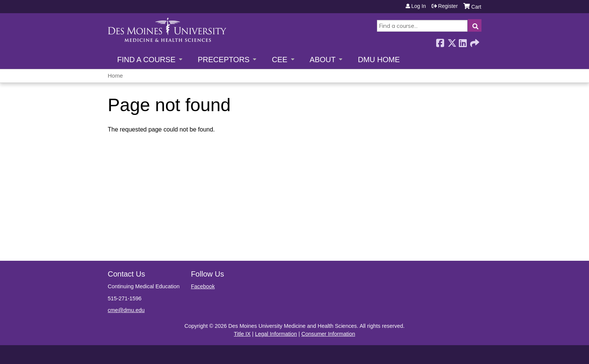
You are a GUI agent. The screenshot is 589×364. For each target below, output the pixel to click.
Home (115, 76)
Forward (474, 41)
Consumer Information (328, 334)
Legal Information (276, 334)
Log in (419, 6)
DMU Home (379, 60)
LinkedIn (463, 41)
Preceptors (224, 60)
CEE (279, 60)
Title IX (242, 334)
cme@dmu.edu (126, 310)
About (323, 60)
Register (448, 6)
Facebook (440, 41)
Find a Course (146, 60)
